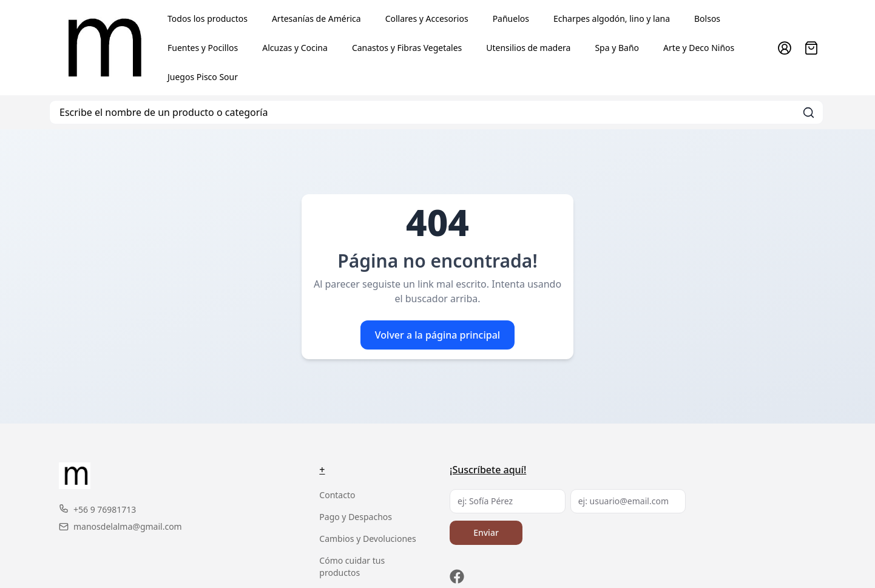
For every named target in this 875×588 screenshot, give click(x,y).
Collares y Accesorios (427, 19)
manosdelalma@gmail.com (120, 526)
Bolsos (707, 19)
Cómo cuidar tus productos (352, 566)
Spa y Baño (617, 48)
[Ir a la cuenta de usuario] (785, 48)
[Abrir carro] (811, 48)
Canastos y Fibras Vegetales (407, 48)
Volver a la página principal (437, 335)
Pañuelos (511, 19)
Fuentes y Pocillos (203, 48)
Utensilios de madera (528, 48)
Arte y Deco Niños (699, 48)
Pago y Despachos (356, 517)
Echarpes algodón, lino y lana (612, 19)
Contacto (337, 495)
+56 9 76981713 (97, 509)
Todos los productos (208, 19)
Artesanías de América (316, 19)
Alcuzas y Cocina (295, 48)
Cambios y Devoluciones (367, 539)
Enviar (486, 532)
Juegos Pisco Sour (203, 77)
